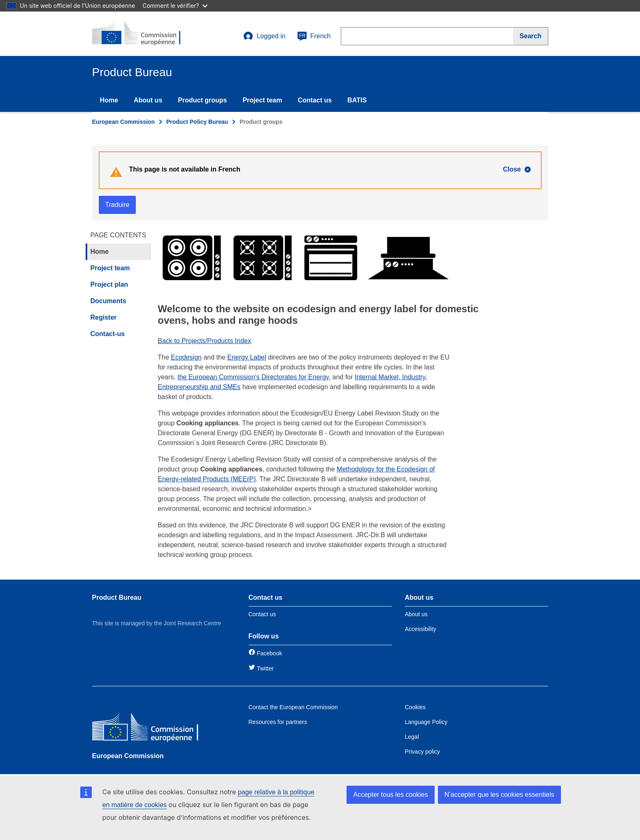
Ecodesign (186, 357)
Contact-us (108, 334)
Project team (262, 100)
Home (109, 100)
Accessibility (421, 629)
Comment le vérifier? (175, 6)
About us (148, 100)
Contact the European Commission (293, 707)
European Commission (123, 122)
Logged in (264, 36)
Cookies (415, 707)
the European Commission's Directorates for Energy (253, 377)
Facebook (269, 653)
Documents (108, 301)
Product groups (202, 100)
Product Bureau (117, 598)
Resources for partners (278, 722)
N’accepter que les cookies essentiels (499, 795)
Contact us (315, 100)
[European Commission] (152, 729)
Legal (412, 737)
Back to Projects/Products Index (204, 341)
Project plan (109, 284)
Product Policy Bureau (197, 122)
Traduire (118, 205)
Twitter (265, 668)
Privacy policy (423, 752)
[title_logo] (142, 34)
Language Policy (426, 722)
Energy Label (247, 357)
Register (104, 317)
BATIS (357, 100)
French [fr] (314, 36)
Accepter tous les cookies (390, 795)
